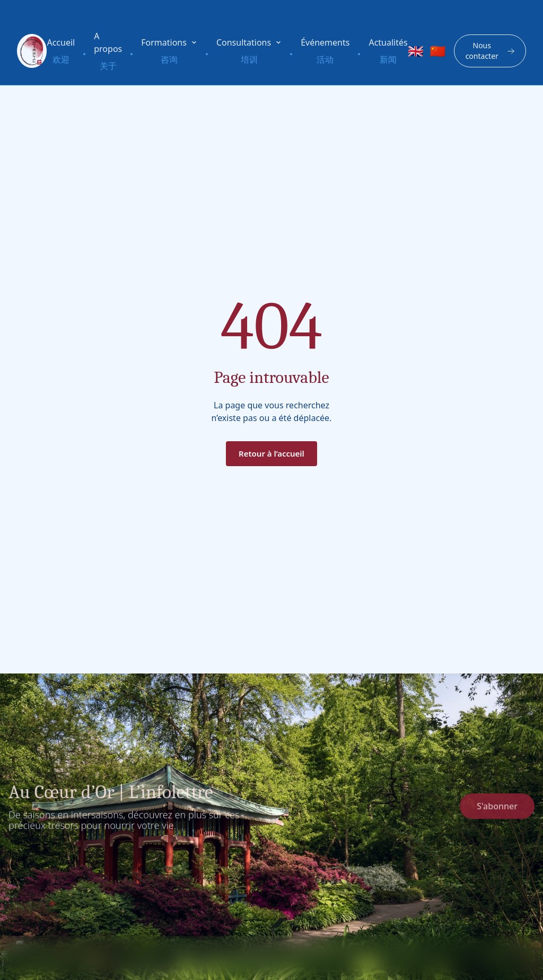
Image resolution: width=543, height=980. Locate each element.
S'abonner (497, 810)
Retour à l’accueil (271, 453)
